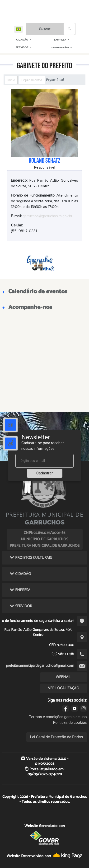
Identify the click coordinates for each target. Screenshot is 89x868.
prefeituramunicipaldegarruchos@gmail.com (40, 666)
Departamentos (32, 80)
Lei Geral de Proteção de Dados (57, 737)
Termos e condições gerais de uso (58, 717)
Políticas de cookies (70, 723)
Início (11, 80)
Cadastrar (45, 473)
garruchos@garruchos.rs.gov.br (47, 216)
